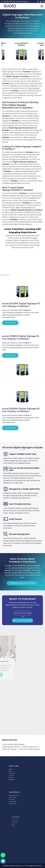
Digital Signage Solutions (11, 747)
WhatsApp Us (23, 1)
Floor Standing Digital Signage (13, 744)
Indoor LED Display (9, 749)
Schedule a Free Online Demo (22, 584)
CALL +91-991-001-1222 (23, 621)
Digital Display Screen (30, 747)
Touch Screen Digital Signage (29, 749)
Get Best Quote (23, 614)
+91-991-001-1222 (8, 1)
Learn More (10, 324)
